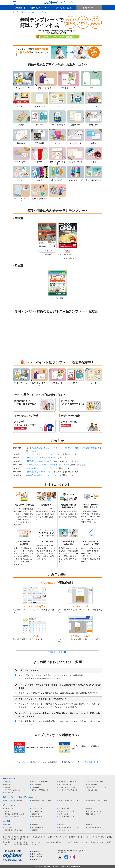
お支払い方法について (12, 817)
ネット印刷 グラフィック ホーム (23, 12)
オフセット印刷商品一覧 (40, 790)
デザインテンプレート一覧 (13, 801)
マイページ (36, 851)
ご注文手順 (35, 814)
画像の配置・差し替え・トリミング (47, 448)
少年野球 (47, 255)
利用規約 (62, 825)
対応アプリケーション (94, 811)
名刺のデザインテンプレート (41, 801)
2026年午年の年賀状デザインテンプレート (43, 475)
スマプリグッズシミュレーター (15, 790)
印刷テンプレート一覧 (66, 811)
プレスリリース (64, 830)
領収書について (37, 817)
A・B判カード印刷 (65, 784)
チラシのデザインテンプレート (69, 801)
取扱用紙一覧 (9, 793)
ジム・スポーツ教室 (47, 251)
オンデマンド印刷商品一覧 (68, 790)
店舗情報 (35, 825)
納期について (63, 814)
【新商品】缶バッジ (34, 458)
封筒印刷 (7, 787)
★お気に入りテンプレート (41, 8)
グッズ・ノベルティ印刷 (67, 787)
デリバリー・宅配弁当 (67, 255)
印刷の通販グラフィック (11, 842)
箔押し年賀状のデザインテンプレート (41, 468)
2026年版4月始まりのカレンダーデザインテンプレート (48, 465)
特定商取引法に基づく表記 (13, 830)
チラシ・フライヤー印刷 (40, 782)
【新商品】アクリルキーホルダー (39, 461)
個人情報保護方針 (38, 827)
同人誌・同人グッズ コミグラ (96, 787)
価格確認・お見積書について (14, 814)
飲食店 (68, 251)
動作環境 (89, 809)
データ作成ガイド (38, 811)
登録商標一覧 (90, 762)
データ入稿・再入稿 (64, 8)
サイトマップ (37, 859)
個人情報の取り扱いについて (69, 827)
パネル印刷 (35, 787)
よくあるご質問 (64, 809)
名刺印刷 (7, 782)
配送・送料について (93, 814)
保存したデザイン (89, 8)
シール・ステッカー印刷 (94, 782)
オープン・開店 (57, 298)
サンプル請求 (37, 857)
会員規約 (89, 825)
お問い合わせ (37, 854)
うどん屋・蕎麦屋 (68, 258)
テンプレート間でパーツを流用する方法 (80, 448)
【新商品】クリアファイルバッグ (39, 472)
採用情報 (35, 830)
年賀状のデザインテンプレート (97, 801)
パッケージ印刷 (91, 784)
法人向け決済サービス (66, 817)
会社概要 (7, 825)
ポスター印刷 (36, 784)
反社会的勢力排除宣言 (94, 827)
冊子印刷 (7, 784)
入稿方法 (7, 811)
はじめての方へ (37, 809)
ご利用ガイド (20, 8)
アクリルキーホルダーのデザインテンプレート (45, 454)
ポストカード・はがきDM (68, 782)
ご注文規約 (8, 827)
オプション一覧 (91, 790)
